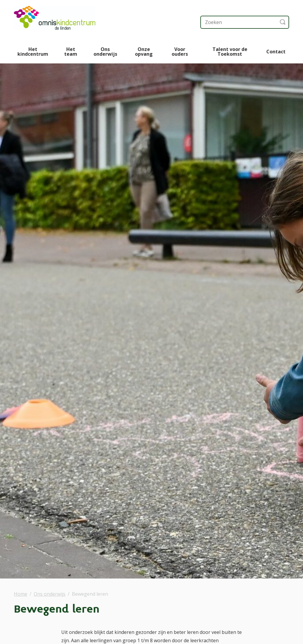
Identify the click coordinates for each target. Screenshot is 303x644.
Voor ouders (180, 52)
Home (21, 594)
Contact (276, 52)
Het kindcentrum (33, 52)
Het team (71, 52)
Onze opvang (144, 52)
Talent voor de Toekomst (230, 52)
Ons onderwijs (105, 52)
